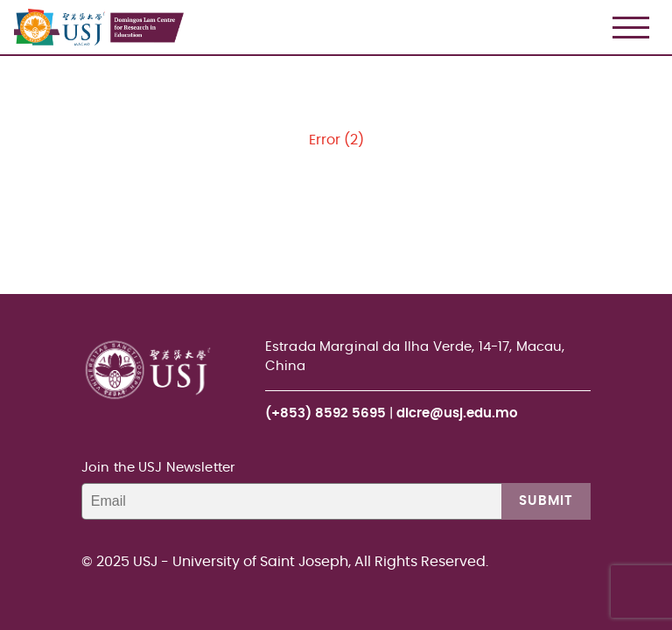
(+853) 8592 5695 (325, 413)
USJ (15, 0)
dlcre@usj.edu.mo (457, 413)
